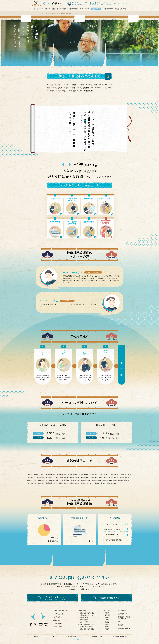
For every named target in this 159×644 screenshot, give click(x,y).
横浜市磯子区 (43, 480)
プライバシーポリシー (54, 636)
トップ (36, 14)
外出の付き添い (84, 620)
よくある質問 (58, 627)
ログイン (126, 3)
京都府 (107, 629)
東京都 (107, 613)
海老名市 (34, 483)
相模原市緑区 (74, 483)
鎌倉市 (116, 483)
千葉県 (107, 620)
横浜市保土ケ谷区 (52, 477)
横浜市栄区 (94, 477)
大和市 (36, 474)
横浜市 (33, 477)
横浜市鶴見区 (118, 480)
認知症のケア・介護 (86, 627)
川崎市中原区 (51, 474)
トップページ (39, 9)
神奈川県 (55, 14)
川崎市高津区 (104, 474)
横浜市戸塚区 (74, 477)
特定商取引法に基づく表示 (120, 636)
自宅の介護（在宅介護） (87, 613)
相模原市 (41, 483)
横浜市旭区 (85, 477)
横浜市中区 (41, 477)
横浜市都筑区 (85, 480)
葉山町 (97, 483)
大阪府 (107, 624)
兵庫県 (107, 627)
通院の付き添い (84, 617)
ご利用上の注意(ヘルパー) (97, 636)
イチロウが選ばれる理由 (61, 611)
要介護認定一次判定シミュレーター (124, 618)
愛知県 (107, 622)
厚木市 (30, 474)
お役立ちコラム (122, 614)
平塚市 (124, 474)
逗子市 (110, 483)
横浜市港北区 (113, 477)
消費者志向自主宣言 (124, 628)
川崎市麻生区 (115, 474)
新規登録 (117, 3)
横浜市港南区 (124, 477)
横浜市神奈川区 (55, 480)
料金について (85, 9)
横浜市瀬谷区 (32, 480)
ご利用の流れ (73, 9)
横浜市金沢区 (96, 480)
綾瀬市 (83, 483)
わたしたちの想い (121, 9)
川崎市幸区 (94, 474)
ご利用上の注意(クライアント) (74, 636)
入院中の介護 (84, 622)
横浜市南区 (64, 477)
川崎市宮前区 (73, 474)
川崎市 (42, 474)
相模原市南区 (63, 483)
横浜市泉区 (103, 477)
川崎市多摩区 (62, 474)
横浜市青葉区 (107, 480)
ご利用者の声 (108, 9)
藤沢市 (103, 483)
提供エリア (96, 9)
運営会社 (36, 636)
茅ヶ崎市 (90, 483)
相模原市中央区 (52, 483)
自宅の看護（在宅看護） (87, 629)
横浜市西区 (75, 480)
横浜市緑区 (66, 480)
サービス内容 (62, 9)
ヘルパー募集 (122, 611)
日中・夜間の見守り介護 (87, 624)
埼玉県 (107, 617)
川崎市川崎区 (84, 474)
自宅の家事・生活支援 (86, 615)
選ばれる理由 (50, 9)
